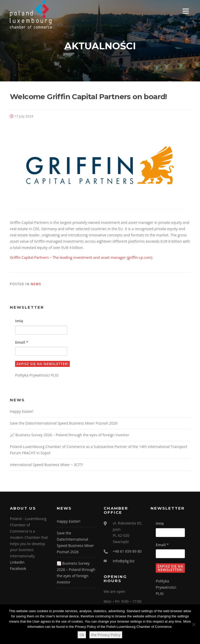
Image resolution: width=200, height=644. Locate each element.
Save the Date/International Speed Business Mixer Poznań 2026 (64, 424)
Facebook (18, 569)
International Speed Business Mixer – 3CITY (46, 465)
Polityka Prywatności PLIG (37, 376)
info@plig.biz (124, 561)
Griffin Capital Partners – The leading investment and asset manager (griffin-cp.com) (81, 258)
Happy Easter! (22, 412)
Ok (82, 635)
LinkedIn (17, 562)
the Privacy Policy (106, 635)
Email (22, 342)
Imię (19, 321)
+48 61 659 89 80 (127, 552)
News (36, 284)
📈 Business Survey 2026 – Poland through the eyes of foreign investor (70, 435)
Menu (186, 11)
